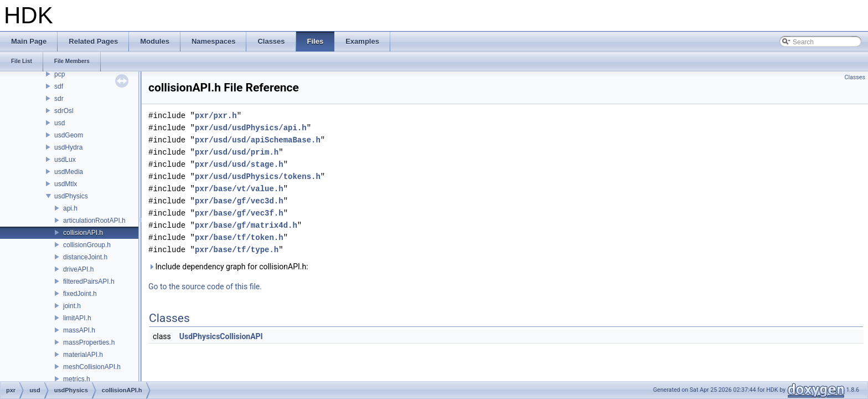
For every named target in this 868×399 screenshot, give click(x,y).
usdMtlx (66, 184)
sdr (59, 99)
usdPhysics (71, 196)
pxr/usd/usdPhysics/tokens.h (258, 177)
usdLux (65, 160)
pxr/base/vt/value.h (239, 189)
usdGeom (69, 135)
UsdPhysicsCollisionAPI (221, 336)
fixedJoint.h (80, 294)
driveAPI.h (78, 269)
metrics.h (77, 379)
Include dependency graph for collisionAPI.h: (228, 267)
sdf (59, 86)
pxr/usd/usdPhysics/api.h (251, 128)
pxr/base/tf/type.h (237, 250)
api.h (70, 208)
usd (60, 123)
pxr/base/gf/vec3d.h (239, 201)
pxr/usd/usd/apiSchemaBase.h (258, 140)
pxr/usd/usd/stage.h (239, 164)
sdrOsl (64, 111)
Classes (855, 77)
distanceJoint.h (85, 257)
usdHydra (68, 147)
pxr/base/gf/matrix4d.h (246, 225)
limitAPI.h (77, 318)
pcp (60, 74)
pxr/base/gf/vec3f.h (239, 213)
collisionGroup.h (87, 245)
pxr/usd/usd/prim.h (237, 152)
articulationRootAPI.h (94, 221)
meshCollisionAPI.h (92, 367)
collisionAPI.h (83, 233)
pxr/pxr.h (216, 116)
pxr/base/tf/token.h (239, 237)
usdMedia (69, 172)
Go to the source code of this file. (205, 287)
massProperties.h (89, 342)
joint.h (72, 306)
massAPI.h (79, 330)
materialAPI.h (83, 355)
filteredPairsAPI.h (89, 282)
